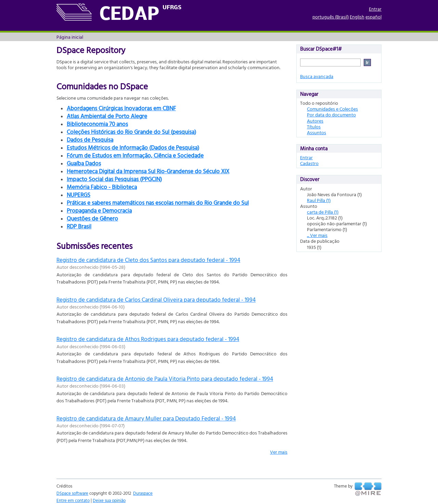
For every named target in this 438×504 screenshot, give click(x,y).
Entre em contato (73, 500)
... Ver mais (317, 235)
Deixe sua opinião (109, 500)
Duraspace (143, 493)
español (373, 17)
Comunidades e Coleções (332, 109)
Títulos (314, 127)
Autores (315, 121)
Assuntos (317, 132)
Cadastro (309, 163)
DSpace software (72, 493)
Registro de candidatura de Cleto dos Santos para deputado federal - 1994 (148, 260)
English (357, 17)
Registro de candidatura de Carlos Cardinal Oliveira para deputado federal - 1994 (156, 299)
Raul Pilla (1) (319, 200)
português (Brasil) (331, 17)
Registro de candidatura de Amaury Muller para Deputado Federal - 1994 (146, 418)
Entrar (375, 9)
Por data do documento (331, 115)
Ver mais (279, 452)
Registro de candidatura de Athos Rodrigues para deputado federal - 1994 (148, 339)
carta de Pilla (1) (323, 212)
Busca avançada (317, 76)
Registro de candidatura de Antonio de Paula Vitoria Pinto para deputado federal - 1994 (165, 379)
